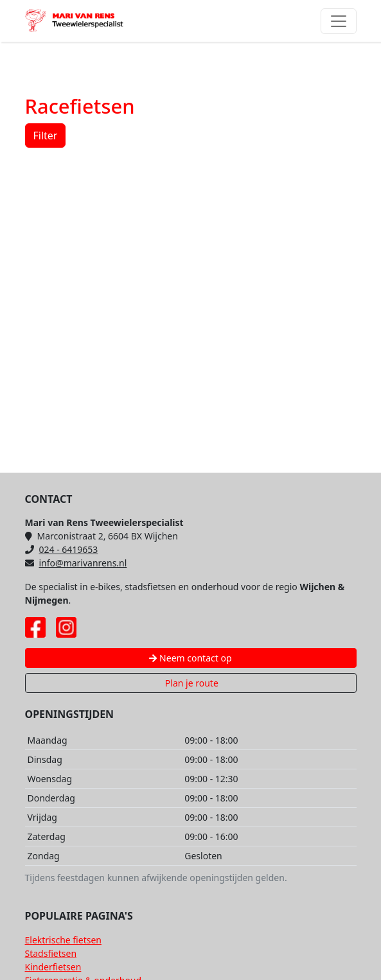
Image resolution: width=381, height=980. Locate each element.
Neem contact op (190, 658)
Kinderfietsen (53, 967)
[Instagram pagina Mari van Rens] (66, 627)
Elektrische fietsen (63, 940)
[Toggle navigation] (339, 21)
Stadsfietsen (51, 953)
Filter (46, 136)
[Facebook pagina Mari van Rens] (35, 627)
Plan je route (191, 683)
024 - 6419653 (62, 549)
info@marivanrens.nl (76, 563)
